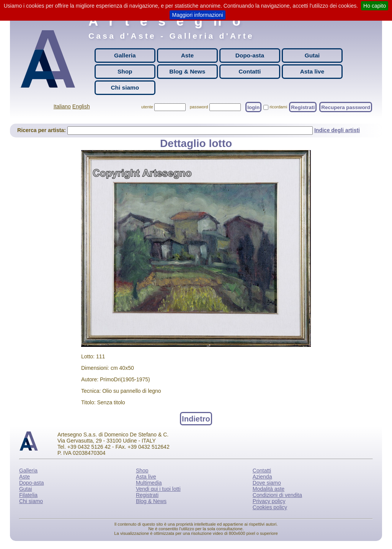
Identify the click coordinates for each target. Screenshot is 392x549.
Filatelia (28, 495)
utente (147, 107)
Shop (125, 71)
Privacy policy (269, 501)
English (81, 106)
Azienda (262, 477)
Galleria (125, 55)
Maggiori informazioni (197, 15)
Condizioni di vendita (277, 495)
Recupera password (346, 107)
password (199, 107)
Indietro (196, 418)
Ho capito (375, 6)
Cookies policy (270, 507)
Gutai (312, 55)
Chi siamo (125, 87)
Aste (187, 55)
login (253, 107)
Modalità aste (269, 489)
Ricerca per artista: (42, 130)
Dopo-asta (250, 55)
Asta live (312, 71)
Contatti (250, 71)
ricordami (278, 107)
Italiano (62, 106)
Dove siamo (267, 483)
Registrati (303, 107)
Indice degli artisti (337, 130)
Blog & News (187, 71)
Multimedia (149, 483)
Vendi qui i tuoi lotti (158, 489)
